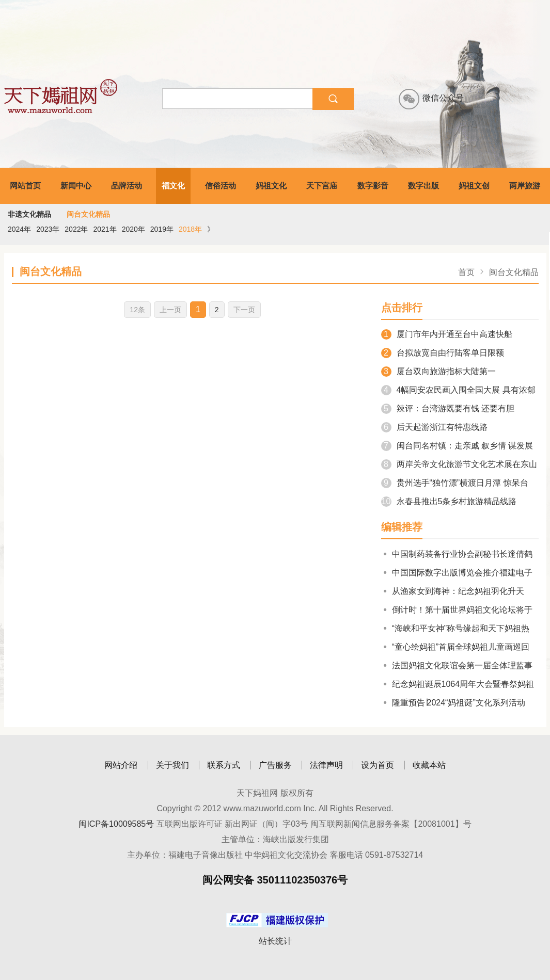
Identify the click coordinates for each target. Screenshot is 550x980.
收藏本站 (429, 765)
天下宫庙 (322, 186)
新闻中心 (76, 186)
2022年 (76, 229)
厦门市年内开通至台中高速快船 (447, 334)
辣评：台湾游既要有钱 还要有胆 (448, 408)
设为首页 (378, 765)
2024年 (19, 229)
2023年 (48, 229)
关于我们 (172, 765)
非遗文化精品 (29, 214)
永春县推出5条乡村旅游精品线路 (449, 501)
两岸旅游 (525, 186)
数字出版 (423, 186)
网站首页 (25, 186)
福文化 (173, 186)
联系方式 (224, 765)
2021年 (105, 229)
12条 (137, 310)
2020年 (133, 229)
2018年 (190, 229)
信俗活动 (221, 186)
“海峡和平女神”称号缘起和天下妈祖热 (455, 628)
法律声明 (326, 765)
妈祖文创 (474, 186)
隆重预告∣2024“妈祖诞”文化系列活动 (453, 703)
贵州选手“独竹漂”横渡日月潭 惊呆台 (455, 483)
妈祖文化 (271, 186)
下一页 (244, 310)
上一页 (170, 310)
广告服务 (275, 765)
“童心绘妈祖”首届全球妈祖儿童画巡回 (455, 647)
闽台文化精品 (88, 214)
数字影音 (373, 186)
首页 (466, 272)
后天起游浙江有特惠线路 (434, 427)
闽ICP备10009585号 (116, 824)
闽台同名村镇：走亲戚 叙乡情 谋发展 (457, 446)
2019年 (162, 229)
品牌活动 (127, 186)
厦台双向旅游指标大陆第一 (438, 371)
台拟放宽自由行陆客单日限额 (443, 353)
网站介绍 (121, 765)
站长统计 (275, 941)
